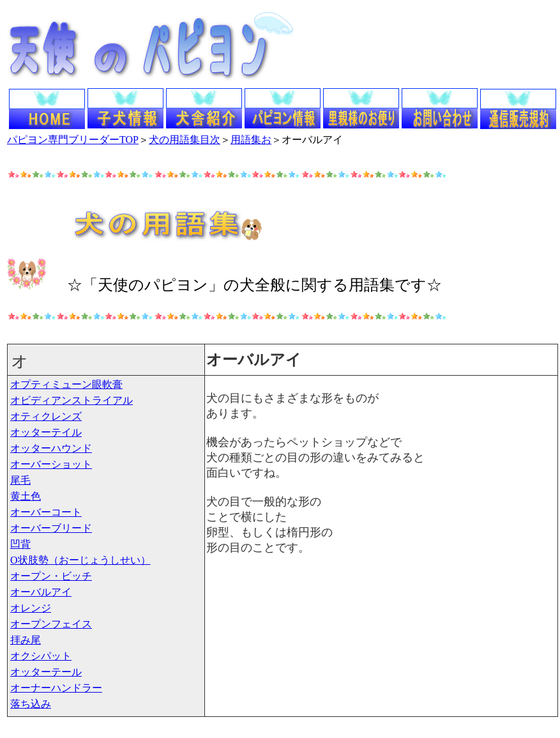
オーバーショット (51, 464)
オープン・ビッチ (51, 576)
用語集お (251, 140)
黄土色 (26, 496)
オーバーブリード (51, 528)
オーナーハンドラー (56, 688)
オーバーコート (46, 512)
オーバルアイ (41, 592)
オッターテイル (46, 432)
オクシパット (41, 656)
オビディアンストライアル (72, 400)
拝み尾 (26, 640)
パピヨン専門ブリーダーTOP (73, 140)
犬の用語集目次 (185, 140)
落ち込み (31, 704)
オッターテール (46, 672)
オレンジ (31, 608)
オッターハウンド (51, 448)
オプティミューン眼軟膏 (66, 384)
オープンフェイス (51, 624)
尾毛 (20, 480)
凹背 (20, 544)
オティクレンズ (46, 416)
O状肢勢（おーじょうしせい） (80, 560)
